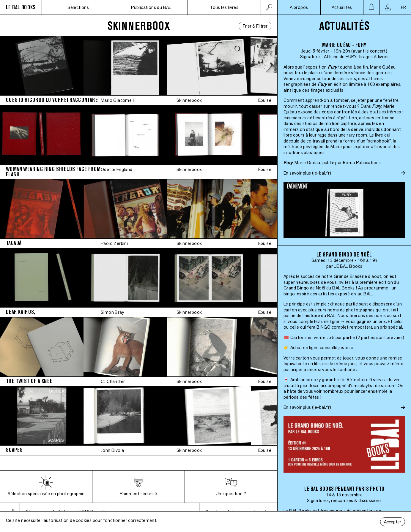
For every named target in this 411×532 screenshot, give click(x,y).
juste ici (346, 347)
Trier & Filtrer (255, 26)
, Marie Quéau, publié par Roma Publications (332, 163)
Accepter (393, 522)
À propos (299, 7)
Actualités (342, 7)
